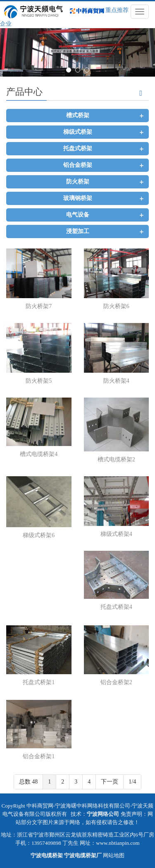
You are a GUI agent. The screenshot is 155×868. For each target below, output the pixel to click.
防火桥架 (78, 182)
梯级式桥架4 (116, 534)
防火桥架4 (116, 381)
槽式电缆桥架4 (39, 454)
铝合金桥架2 (116, 682)
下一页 (110, 782)
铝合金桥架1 (39, 756)
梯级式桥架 (78, 132)
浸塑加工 (78, 231)
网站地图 (114, 855)
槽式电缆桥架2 (116, 459)
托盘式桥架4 (116, 607)
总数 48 (29, 782)
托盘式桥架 (78, 148)
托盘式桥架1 (39, 682)
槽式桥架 (78, 115)
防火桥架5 (39, 381)
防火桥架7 (39, 306)
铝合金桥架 (78, 165)
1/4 (132, 782)
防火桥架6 (116, 306)
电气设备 (78, 215)
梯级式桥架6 (39, 535)
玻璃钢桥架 (78, 198)
